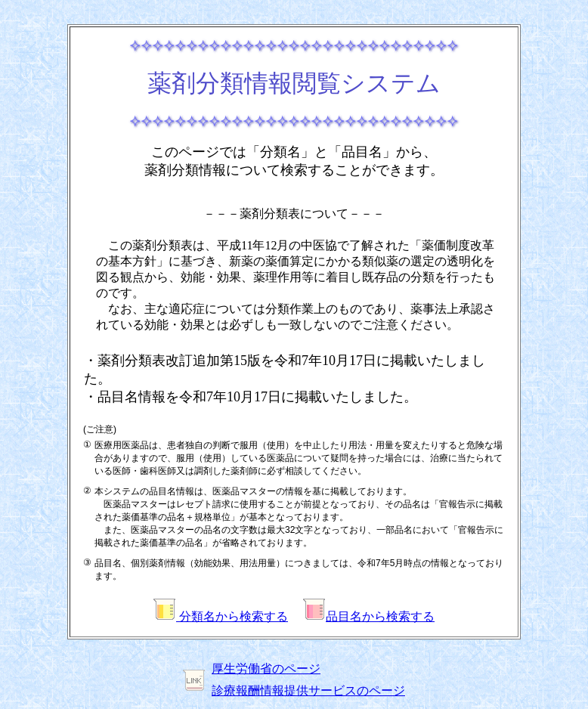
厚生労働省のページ (266, 669)
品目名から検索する (369, 616)
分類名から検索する (221, 616)
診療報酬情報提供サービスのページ (308, 690)
